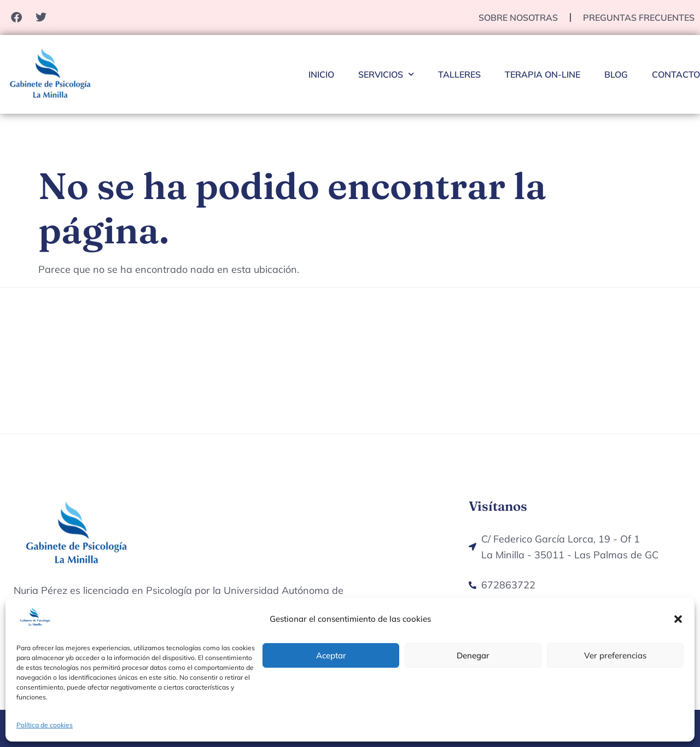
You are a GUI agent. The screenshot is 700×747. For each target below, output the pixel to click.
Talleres (459, 74)
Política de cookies (45, 725)
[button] (678, 619)
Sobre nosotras (518, 17)
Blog (616, 74)
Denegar (473, 655)
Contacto (676, 74)
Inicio (321, 74)
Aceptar (331, 655)
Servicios (386, 74)
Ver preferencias (615, 655)
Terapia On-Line (542, 74)
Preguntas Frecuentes (639, 17)
